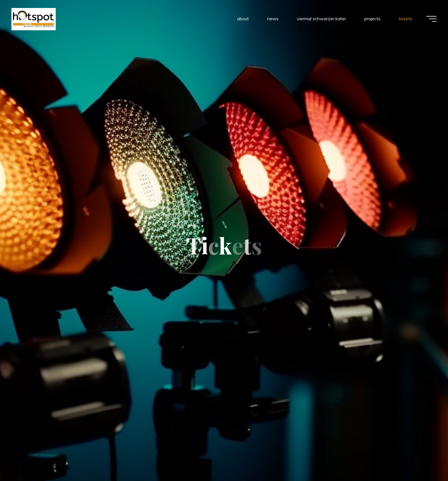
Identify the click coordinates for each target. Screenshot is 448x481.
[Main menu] (431, 19)
